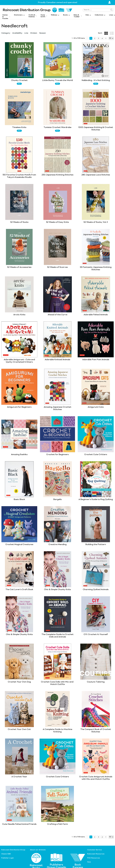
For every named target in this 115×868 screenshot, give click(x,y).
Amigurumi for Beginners (19, 407)
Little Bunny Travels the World (57, 80)
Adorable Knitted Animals (57, 360)
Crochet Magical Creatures (19, 544)
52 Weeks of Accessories (19, 267)
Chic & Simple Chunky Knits (57, 590)
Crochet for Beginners (57, 455)
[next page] (106, 38)
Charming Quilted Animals (96, 590)
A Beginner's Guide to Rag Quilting (96, 499)
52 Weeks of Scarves (57, 267)
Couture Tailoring (96, 682)
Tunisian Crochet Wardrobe (57, 127)
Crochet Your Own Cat (19, 729)
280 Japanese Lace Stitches (96, 175)
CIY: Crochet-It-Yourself (96, 634)
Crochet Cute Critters (96, 455)
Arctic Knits (19, 315)
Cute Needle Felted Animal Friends (19, 824)
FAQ (89, 862)
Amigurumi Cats (96, 407)
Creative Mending (57, 544)
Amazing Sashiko (19, 455)
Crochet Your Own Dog (19, 682)
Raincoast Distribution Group (13, 850)
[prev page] (87, 38)
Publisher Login (7, 858)
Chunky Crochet (19, 80)
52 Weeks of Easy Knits (57, 222)
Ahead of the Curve (57, 315)
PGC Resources (94, 858)
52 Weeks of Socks (19, 222)
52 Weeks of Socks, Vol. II (96, 222)
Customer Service (95, 850)
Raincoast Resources (96, 854)
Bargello (57, 499)
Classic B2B (6, 854)
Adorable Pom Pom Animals (96, 360)
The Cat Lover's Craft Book (19, 590)
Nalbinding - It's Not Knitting (96, 80)
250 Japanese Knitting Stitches (57, 175)
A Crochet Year (19, 777)
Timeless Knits (19, 127)
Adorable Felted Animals (96, 315)
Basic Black (19, 499)
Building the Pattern (96, 544)
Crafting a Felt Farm (57, 824)
